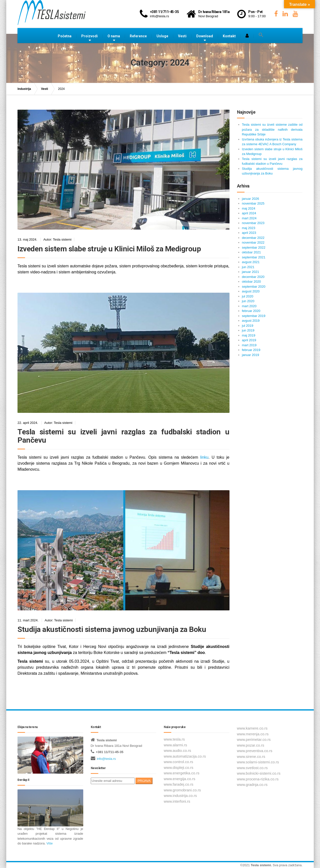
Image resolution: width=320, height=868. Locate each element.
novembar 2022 (253, 242)
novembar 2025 (253, 203)
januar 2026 (251, 199)
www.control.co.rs (178, 762)
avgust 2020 (251, 291)
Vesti (182, 36)
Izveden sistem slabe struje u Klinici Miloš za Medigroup (109, 249)
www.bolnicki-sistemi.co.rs (259, 773)
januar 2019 (251, 355)
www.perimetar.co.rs (254, 739)
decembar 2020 (253, 277)
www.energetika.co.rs (182, 773)
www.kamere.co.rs (252, 728)
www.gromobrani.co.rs (182, 790)
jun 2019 (248, 330)
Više (49, 843)
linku (204, 457)
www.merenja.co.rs (253, 734)
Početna (65, 36)
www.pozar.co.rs (251, 745)
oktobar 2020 (251, 282)
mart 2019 (249, 345)
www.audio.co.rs (177, 750)
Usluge (162, 36)
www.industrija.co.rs (180, 796)
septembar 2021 (254, 257)
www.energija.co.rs (179, 779)
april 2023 (249, 233)
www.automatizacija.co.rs (185, 756)
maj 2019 (249, 335)
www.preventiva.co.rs (255, 751)
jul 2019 (248, 326)
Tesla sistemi (261, 865)
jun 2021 (248, 267)
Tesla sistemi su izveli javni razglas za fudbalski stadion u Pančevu (123, 436)
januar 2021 (251, 272)
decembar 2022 (253, 238)
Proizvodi (89, 36)
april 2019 (249, 340)
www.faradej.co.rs (178, 784)
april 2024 (249, 213)
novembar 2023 (253, 223)
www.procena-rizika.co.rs (258, 779)
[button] (261, 35)
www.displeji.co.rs (178, 767)
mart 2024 (249, 218)
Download (205, 36)
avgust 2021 (251, 262)
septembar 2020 (254, 287)
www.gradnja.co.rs (252, 785)
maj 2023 (249, 228)
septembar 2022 (254, 247)
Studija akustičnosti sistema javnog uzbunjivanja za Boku (112, 629)
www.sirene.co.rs (251, 756)
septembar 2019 (254, 316)
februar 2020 (251, 311)
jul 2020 (248, 296)
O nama (114, 36)
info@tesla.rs (106, 759)
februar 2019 (251, 350)
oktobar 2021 (251, 252)
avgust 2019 (251, 321)
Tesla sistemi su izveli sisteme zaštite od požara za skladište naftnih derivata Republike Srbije (272, 129)
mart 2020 (249, 306)
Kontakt (229, 36)
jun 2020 (248, 301)
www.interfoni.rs (177, 801)
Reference (138, 36)
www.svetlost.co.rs (252, 768)
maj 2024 (249, 208)
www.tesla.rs (174, 739)
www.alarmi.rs (175, 745)
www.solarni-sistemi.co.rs (258, 762)
